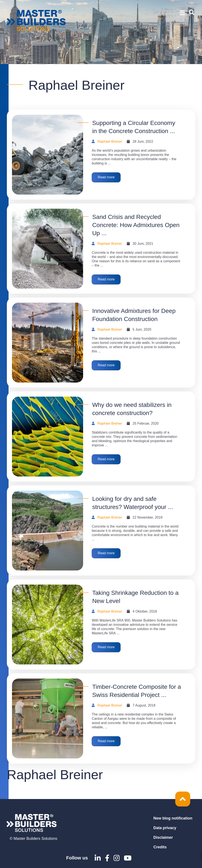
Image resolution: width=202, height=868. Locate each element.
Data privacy (165, 828)
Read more (108, 178)
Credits (160, 847)
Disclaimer (163, 837)
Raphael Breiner (110, 141)
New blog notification (173, 818)
